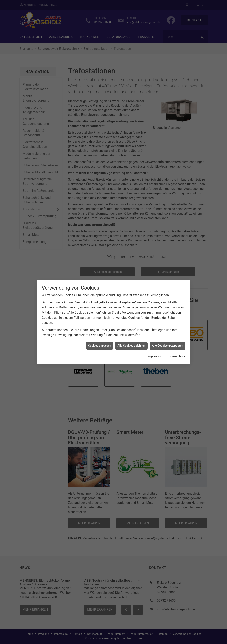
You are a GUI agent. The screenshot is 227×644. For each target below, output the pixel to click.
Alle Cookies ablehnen (131, 346)
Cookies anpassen (100, 346)
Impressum (155, 356)
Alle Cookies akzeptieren (167, 346)
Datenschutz (176, 356)
